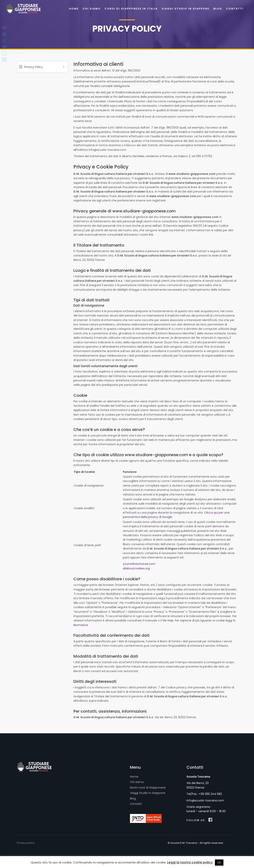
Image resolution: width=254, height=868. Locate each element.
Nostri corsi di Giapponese (148, 788)
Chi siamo (137, 782)
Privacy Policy (31, 67)
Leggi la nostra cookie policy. (190, 862)
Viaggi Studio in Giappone (148, 793)
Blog (133, 798)
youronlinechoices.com (139, 564)
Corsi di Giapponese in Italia (131, 9)
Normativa (81, 625)
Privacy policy (26, 843)
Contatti (136, 804)
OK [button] (219, 863)
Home (134, 777)
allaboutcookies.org (136, 568)
